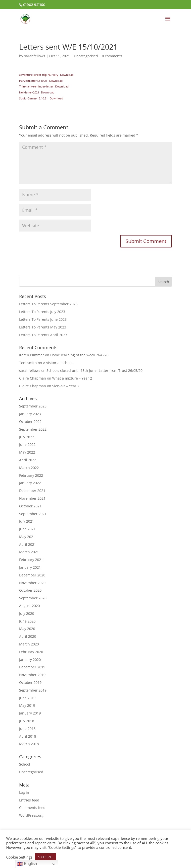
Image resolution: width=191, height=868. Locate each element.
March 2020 (29, 644)
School (25, 764)
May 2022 (27, 452)
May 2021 (27, 537)
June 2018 (27, 729)
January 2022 (30, 483)
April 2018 (28, 736)
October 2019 (30, 682)
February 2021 (31, 560)
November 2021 (32, 498)
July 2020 (27, 613)
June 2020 (27, 621)
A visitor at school (58, 363)
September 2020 (33, 598)
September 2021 (33, 514)
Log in (24, 792)
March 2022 (29, 468)
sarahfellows (35, 56)
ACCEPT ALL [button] (46, 857)
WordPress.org (31, 815)
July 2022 (27, 437)
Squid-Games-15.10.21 (33, 98)
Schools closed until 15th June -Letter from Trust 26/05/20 (95, 370)
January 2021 (30, 567)
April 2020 (28, 636)
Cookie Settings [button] (19, 857)
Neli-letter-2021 (29, 92)
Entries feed (29, 800)
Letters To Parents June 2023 (43, 319)
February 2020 (31, 652)
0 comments (112, 56)
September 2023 (33, 406)
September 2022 (33, 429)
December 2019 (32, 667)
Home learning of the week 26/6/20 (79, 355)
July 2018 (27, 721)
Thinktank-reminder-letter (36, 86)
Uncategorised (86, 56)
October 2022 (30, 422)
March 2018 (29, 744)
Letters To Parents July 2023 (42, 312)
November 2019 (32, 675)
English (27, 864)
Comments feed (32, 808)
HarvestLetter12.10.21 (33, 81)
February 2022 (31, 475)
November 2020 (32, 583)
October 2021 (30, 506)
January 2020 (30, 660)
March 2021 (29, 552)
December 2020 (32, 575)
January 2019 (30, 713)
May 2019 (27, 705)
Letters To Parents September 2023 (48, 304)
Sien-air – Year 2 (66, 386)
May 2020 (27, 629)
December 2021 (32, 491)
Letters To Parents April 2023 (43, 335)
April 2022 (28, 460)
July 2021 (27, 521)
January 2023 (30, 414)
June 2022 (27, 444)
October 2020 (30, 590)
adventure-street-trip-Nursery (39, 75)
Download (67, 75)
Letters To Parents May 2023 (43, 327)
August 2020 (29, 606)
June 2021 (27, 529)
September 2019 (33, 690)
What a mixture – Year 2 (72, 378)
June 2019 (27, 698)
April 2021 (28, 544)
